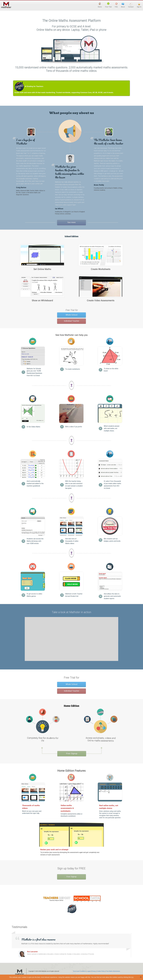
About (123, 5)
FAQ (116, 5)
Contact (131, 5)
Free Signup (72, 753)
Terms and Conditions (79, 971)
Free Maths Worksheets (113, 971)
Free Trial (108, 5)
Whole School (71, 315)
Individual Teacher (72, 321)
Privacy (94, 971)
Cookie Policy (101, 971)
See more (71, 222)
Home (100, 5)
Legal (89, 971)
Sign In (139, 5)
